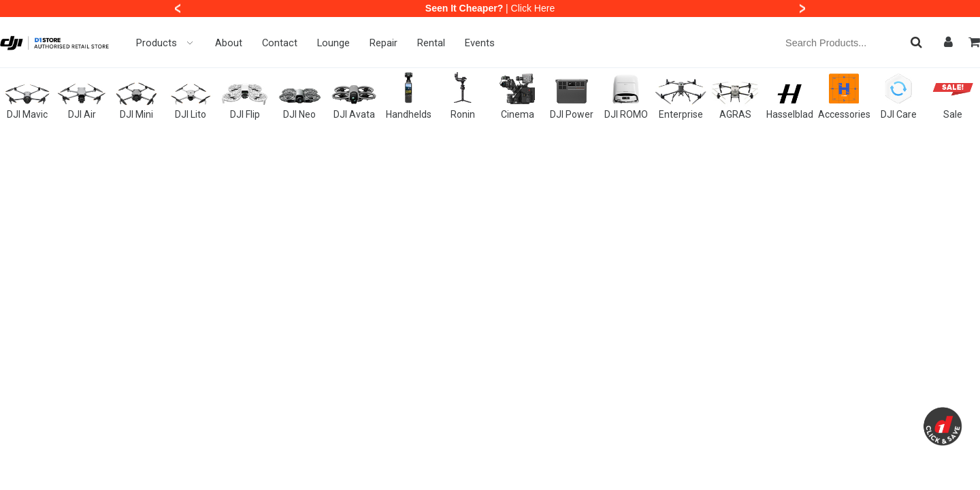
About (229, 43)
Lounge (333, 43)
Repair (383, 43)
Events (480, 43)
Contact (280, 43)
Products (166, 43)
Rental (431, 43)
